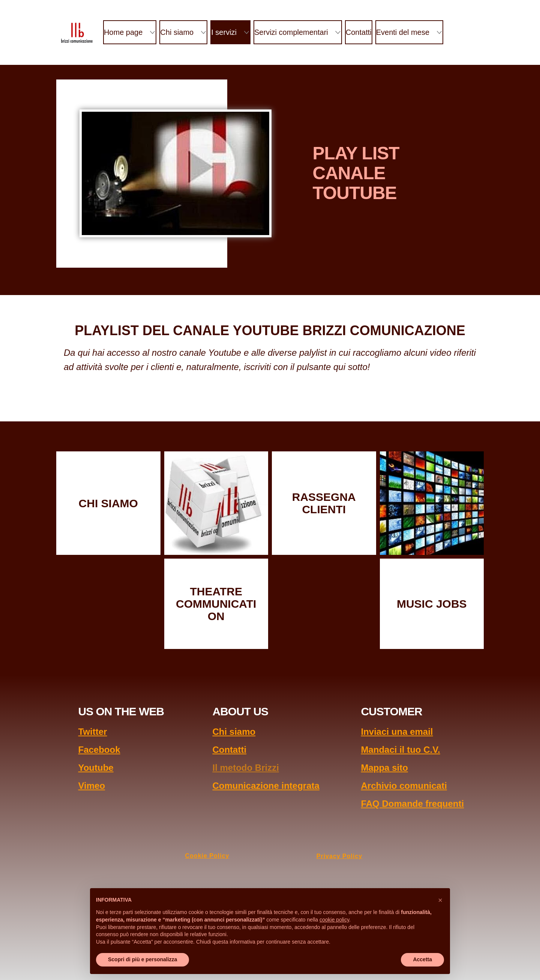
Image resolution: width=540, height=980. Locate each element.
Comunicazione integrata (266, 786)
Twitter (92, 732)
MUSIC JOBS (432, 604)
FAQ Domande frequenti (412, 804)
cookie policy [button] (334, 920)
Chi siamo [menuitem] (177, 32)
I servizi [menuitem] (224, 32)
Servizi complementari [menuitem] (291, 32)
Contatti (229, 750)
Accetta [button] (422, 959)
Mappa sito (384, 768)
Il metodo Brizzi (245, 768)
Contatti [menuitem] (359, 32)
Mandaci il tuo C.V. (400, 750)
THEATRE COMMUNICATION (216, 604)
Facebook (99, 750)
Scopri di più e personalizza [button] (142, 959)
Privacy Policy (340, 856)
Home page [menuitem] (123, 32)
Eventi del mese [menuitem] (403, 32)
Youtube (96, 768)
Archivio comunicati (404, 786)
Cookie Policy (207, 856)
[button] (440, 900)
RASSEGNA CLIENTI (324, 503)
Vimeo (91, 786)
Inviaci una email (397, 732)
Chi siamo (234, 732)
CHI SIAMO (108, 503)
